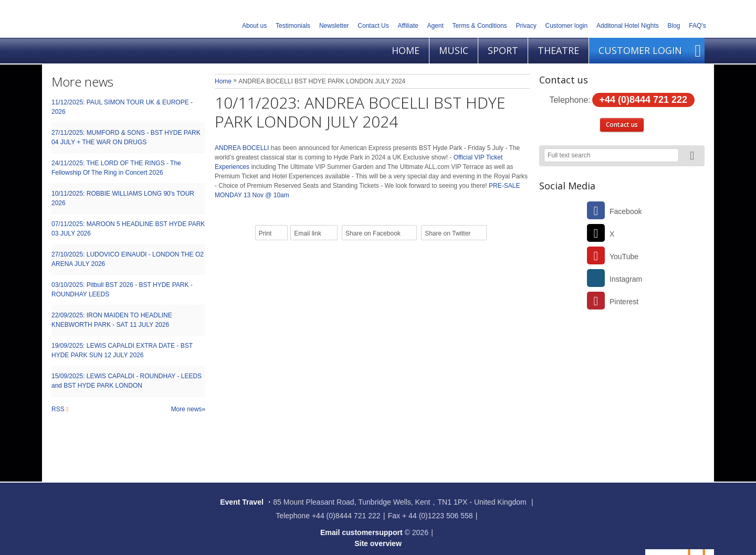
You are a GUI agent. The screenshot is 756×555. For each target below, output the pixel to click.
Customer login (567, 26)
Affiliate (408, 26)
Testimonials (293, 26)
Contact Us (373, 26)
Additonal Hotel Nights (628, 26)
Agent (435, 26)
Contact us (622, 125)
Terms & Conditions (480, 26)
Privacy (526, 26)
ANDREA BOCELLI (243, 148)
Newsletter (334, 26)
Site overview (378, 543)
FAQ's (697, 26)
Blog (674, 26)
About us (254, 26)
